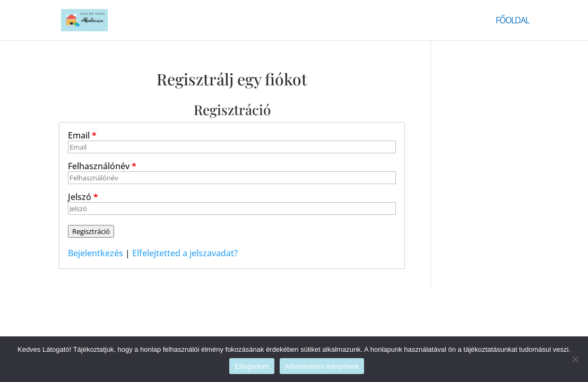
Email (82, 135)
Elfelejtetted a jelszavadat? (185, 253)
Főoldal (512, 21)
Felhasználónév (102, 166)
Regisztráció (91, 231)
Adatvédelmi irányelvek (322, 366)
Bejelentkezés (96, 253)
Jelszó (83, 197)
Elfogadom (252, 366)
